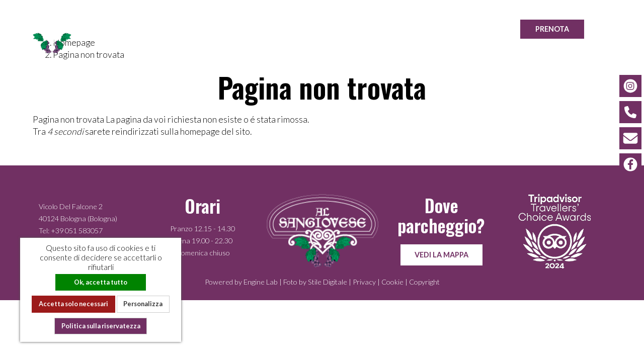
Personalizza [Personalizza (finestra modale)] (143, 304)
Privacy (364, 282)
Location (466, 29)
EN (627, 29)
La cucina (346, 29)
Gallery (406, 29)
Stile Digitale (328, 282)
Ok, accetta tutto (101, 282)
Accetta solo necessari (73, 304)
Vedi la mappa (441, 255)
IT (616, 29)
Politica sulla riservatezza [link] (101, 326)
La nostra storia (268, 29)
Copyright (424, 282)
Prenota (552, 29)
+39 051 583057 (77, 231)
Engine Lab (261, 282)
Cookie (392, 282)
